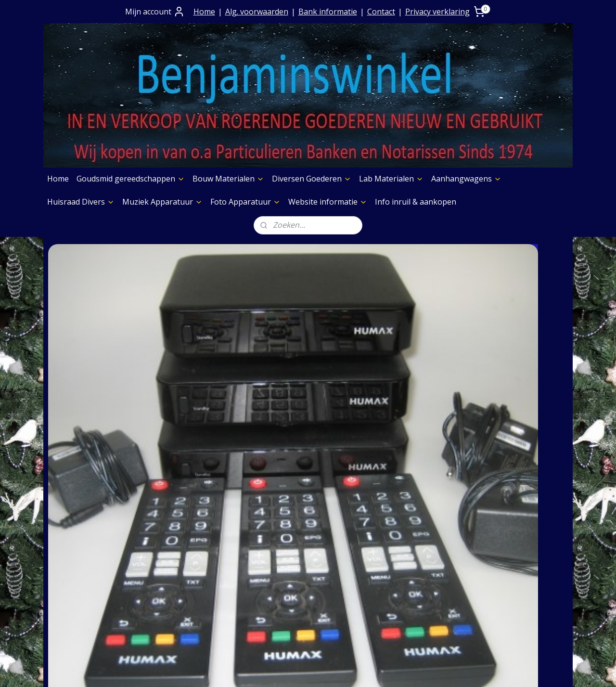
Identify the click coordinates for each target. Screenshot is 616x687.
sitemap (276, 669)
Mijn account (155, 12)
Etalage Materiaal (402, 551)
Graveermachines (402, 576)
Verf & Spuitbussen (405, 564)
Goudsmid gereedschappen (131, 179)
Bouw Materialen (228, 179)
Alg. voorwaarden (257, 12)
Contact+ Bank (185, 527)
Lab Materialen (391, 179)
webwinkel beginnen (333, 669)
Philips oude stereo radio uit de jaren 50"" (506, 380)
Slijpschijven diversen (409, 588)
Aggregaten (391, 601)
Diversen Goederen (312, 179)
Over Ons (175, 515)
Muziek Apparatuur (162, 202)
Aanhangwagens (466, 179)
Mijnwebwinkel (417, 669)
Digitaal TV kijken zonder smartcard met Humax (98, 375)
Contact (381, 12)
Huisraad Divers (81, 202)
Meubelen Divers (401, 625)
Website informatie (328, 202)
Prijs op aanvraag (191, 551)
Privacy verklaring (437, 12)
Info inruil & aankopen (416, 202)
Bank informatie (328, 12)
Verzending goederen (198, 564)
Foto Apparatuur (245, 202)
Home (204, 12)
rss (296, 669)
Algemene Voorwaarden (202, 539)
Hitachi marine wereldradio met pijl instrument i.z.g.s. (242, 380)
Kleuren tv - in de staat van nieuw (366, 375)
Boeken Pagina (398, 515)
